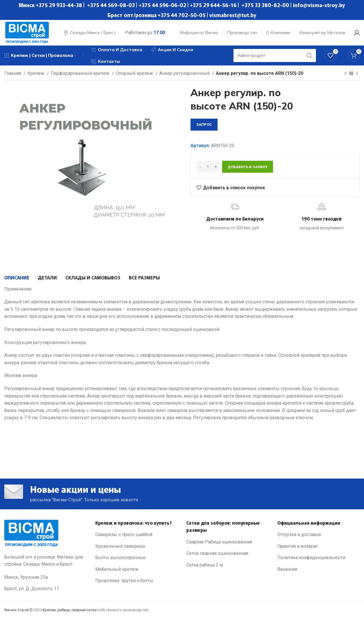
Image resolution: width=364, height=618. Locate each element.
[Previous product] (346, 74)
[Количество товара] (208, 167)
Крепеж (36, 73)
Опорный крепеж (135, 73)
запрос (204, 124)
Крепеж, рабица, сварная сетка (70, 610)
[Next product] (357, 74)
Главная (13, 73)
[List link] (136, 535)
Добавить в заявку (248, 167)
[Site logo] (27, 32)
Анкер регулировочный (185, 73)
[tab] (17, 277)
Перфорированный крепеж (81, 73)
